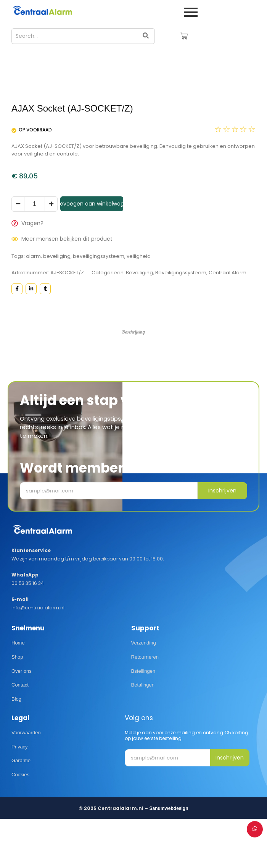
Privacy (20, 793)
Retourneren (145, 704)
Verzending (144, 690)
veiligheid (139, 303)
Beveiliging (139, 320)
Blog (16, 746)
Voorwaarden (26, 779)
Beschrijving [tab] (133, 379)
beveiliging (57, 303)
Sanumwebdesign (169, 855)
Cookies (20, 822)
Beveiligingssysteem (181, 320)
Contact (20, 732)
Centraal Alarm (228, 320)
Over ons (22, 718)
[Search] (74, 36)
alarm (33, 303)
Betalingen (143, 732)
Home (18, 690)
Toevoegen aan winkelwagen (92, 251)
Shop (17, 704)
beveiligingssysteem (99, 303)
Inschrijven (222, 538)
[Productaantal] (35, 251)
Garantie (21, 807)
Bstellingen (143, 718)
